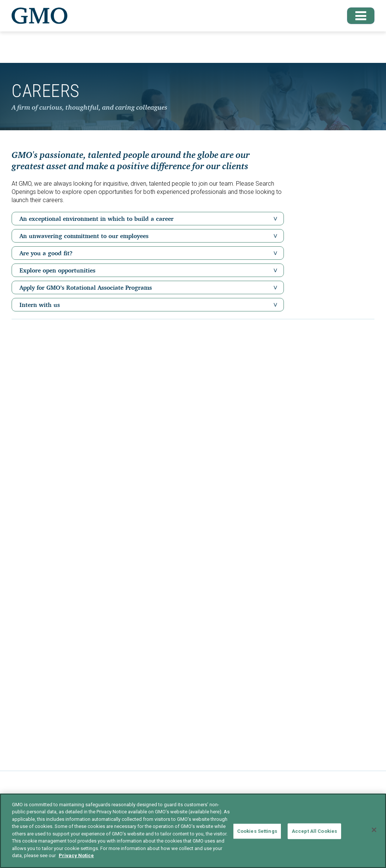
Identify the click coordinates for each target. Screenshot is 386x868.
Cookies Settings (257, 831)
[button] (358, 16)
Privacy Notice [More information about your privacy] (76, 855)
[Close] (374, 830)
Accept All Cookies (314, 831)
